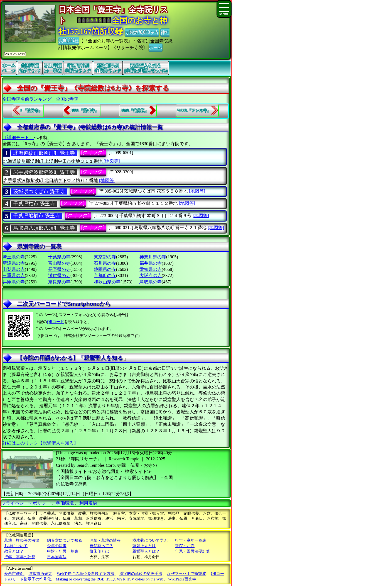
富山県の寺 (59, 263)
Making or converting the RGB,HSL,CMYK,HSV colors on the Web (110, 579)
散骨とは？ (14, 551)
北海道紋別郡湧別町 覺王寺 (44, 153)
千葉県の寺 (59, 257)
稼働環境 (65, 503)
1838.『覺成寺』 (85, 110)
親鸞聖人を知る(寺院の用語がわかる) (146, 68)
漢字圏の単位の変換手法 (141, 574)
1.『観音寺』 (31, 110)
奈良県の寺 (59, 282)
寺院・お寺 (185, 546)
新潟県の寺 (14, 263)
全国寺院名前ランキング (27, 99)
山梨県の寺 (14, 269)
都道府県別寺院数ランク (108, 68)
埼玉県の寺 (14, 257)
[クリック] (93, 152)
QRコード (56, 322)
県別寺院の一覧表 (53, 68)
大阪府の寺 (151, 275)
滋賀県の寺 (59, 275)
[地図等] (112, 161)
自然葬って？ (101, 546)
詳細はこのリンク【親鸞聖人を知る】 (40, 443)
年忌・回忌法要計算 (193, 551)
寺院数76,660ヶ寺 (142, 32)
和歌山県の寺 (107, 282)
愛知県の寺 (151, 269)
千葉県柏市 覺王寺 (34, 204)
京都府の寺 (105, 275)
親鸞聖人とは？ (146, 551)
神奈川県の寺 (153, 257)
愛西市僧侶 (14, 574)
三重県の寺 (14, 275)
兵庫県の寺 (14, 282)
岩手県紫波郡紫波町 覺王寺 (44, 172)
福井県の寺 (151, 263)
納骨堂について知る (65, 540)
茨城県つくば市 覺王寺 (39, 191)
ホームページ (9, 68)
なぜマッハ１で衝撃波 (186, 574)
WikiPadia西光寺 (182, 579)
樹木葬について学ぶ (150, 540)
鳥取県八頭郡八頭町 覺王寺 (44, 228)
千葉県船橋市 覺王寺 (37, 216)
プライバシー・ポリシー (26, 503)
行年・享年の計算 (20, 557)
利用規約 (88, 503)
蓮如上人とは (144, 546)
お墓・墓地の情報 (105, 540)
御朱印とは (99, 551)
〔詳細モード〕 (18, 138)
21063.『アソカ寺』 (194, 110)
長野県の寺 (59, 269)
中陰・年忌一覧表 (63, 551)
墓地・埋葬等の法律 (22, 540)
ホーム (156, 47)
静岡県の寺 (105, 269)
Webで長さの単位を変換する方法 (86, 574)
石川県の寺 (105, 263)
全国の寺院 (67, 99)
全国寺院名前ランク (30, 68)
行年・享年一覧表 (191, 540)
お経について (16, 546)
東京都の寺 (105, 257)
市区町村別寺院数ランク (78, 68)
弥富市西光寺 (40, 574)
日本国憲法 (57, 557)
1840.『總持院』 (135, 110)
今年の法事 (57, 546)
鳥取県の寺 (151, 282)
